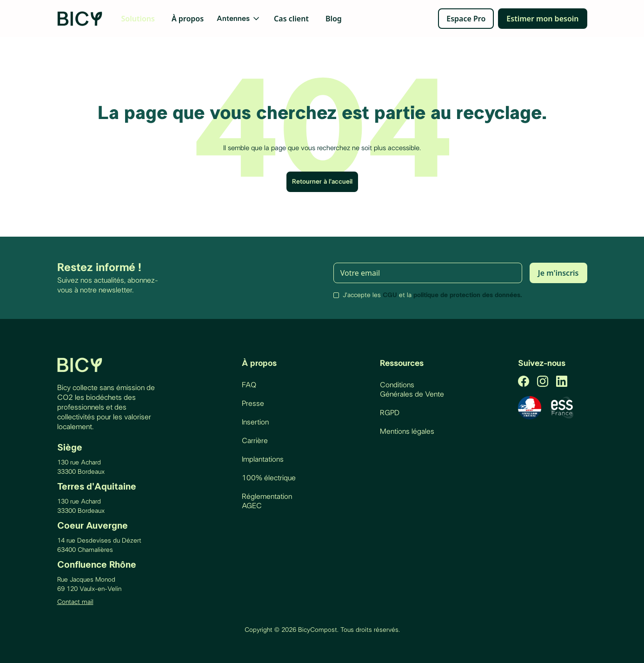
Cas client (291, 19)
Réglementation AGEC (267, 501)
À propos (188, 19)
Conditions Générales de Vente (412, 390)
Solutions (138, 19)
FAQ (249, 385)
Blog (334, 19)
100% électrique (269, 478)
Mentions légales (407, 431)
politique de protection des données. (468, 295)
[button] (239, 19)
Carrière (255, 441)
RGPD (390, 413)
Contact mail (75, 602)
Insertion (255, 422)
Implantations (263, 459)
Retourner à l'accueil (322, 182)
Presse (253, 404)
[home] (80, 19)
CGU (390, 295)
